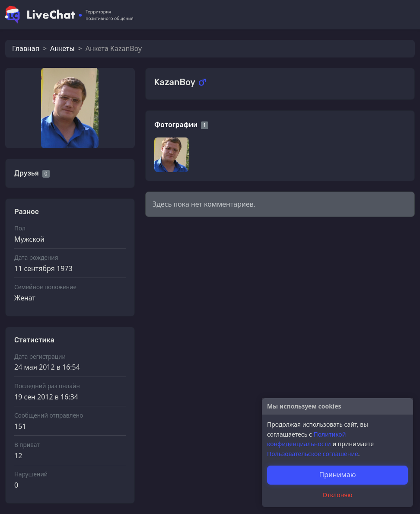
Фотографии (176, 125)
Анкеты (62, 48)
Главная (26, 48)
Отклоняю (338, 495)
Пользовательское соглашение (313, 454)
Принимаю (337, 475)
